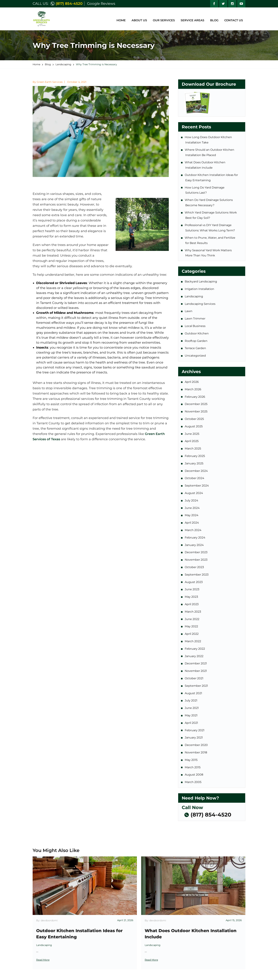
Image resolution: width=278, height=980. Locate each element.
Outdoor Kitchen (197, 333)
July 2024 (192, 500)
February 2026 (195, 397)
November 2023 (196, 560)
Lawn (189, 311)
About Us (139, 20)
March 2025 (193, 449)
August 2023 (194, 582)
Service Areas (192, 20)
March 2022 (193, 641)
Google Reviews (101, 4)
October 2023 (195, 567)
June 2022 (192, 619)
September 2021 (197, 686)
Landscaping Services (200, 304)
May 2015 (191, 760)
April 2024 (192, 523)
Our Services (164, 20)
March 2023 (193, 612)
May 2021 (191, 715)
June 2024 (192, 508)
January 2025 (194, 463)
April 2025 (192, 441)
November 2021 (196, 671)
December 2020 (197, 745)
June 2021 (192, 708)
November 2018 (196, 752)
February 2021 (195, 730)
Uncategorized (196, 356)
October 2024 (195, 478)
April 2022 (192, 634)
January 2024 (194, 545)
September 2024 (197, 486)
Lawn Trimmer (195, 319)
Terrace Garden (196, 348)
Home (121, 20)
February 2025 (195, 456)
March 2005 (193, 782)
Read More (43, 960)
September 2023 (197, 575)
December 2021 (196, 663)
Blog (214, 20)
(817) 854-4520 (69, 4)
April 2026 (192, 382)
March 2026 (193, 389)
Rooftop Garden (196, 341)
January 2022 (194, 656)
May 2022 (192, 626)
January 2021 (194, 738)
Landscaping (194, 296)
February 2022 (195, 649)
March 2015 (193, 767)
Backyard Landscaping (201, 281)
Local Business (195, 326)
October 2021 (194, 678)
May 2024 (192, 515)
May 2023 (192, 597)
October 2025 (195, 419)
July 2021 (191, 700)
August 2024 (194, 493)
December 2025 (196, 404)
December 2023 (196, 552)
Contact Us (234, 20)
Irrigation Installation (200, 289)
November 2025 (196, 411)
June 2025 (192, 434)
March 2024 (193, 530)
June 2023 (192, 589)
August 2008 (194, 775)
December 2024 (197, 471)
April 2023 (192, 604)
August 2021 (194, 693)
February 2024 (195, 538)
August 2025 (194, 426)
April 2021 (192, 723)
